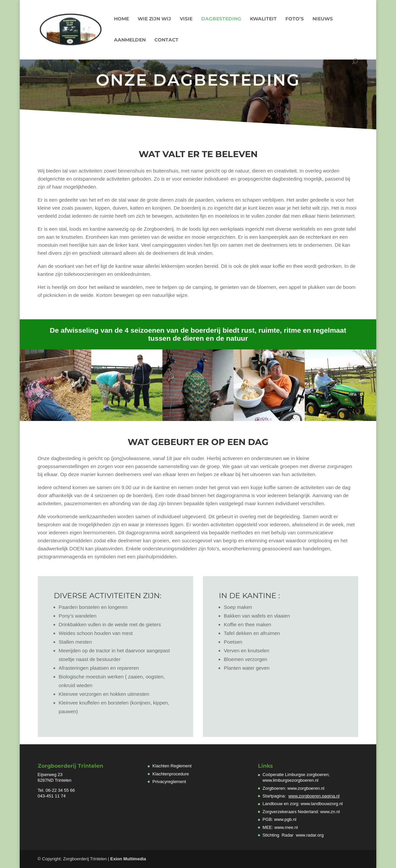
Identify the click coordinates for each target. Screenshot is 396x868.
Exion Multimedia (128, 859)
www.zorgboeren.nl (306, 788)
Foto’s (295, 19)
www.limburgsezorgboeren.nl (291, 780)
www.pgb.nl (285, 819)
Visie (186, 19)
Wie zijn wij (154, 19)
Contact (166, 40)
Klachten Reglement (172, 766)
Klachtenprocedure (171, 774)
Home (121, 19)
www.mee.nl (286, 827)
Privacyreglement (169, 782)
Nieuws (323, 19)
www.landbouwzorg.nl (322, 804)
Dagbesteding (221, 19)
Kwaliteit (263, 19)
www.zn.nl (330, 812)
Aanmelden (130, 40)
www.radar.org (310, 835)
